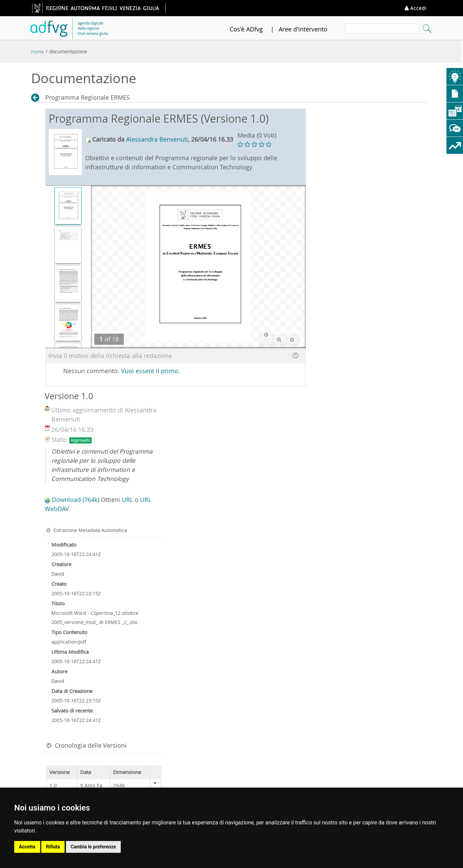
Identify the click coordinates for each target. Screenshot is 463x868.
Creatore (61, 564)
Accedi (416, 8)
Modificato (64, 545)
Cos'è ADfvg (246, 29)
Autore (59, 671)
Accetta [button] (27, 847)
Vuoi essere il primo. (151, 371)
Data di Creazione (72, 691)
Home (38, 52)
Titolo (58, 603)
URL (127, 500)
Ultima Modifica (70, 652)
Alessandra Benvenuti (157, 139)
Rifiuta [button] (53, 847)
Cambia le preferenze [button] (93, 847)
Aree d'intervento (303, 29)
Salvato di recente (72, 710)
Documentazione (68, 52)
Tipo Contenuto (69, 632)
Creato (59, 584)
